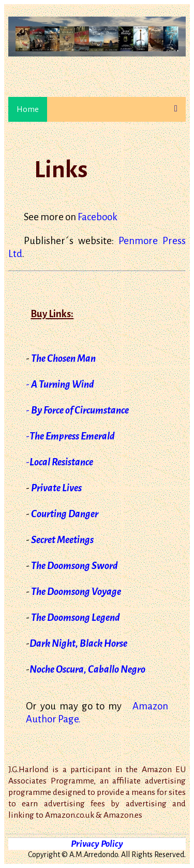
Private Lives (56, 488)
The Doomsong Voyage (76, 592)
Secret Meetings (62, 540)
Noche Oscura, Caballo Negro (87, 669)
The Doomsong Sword (74, 566)
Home (28, 109)
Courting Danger (65, 514)
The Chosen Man (63, 358)
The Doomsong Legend (76, 617)
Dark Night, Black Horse (78, 643)
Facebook (98, 217)
